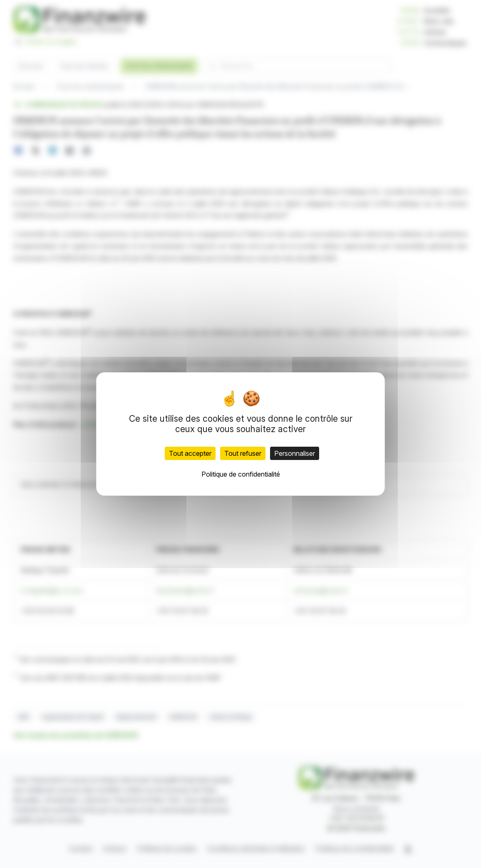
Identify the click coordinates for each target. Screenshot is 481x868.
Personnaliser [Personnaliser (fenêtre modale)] (295, 453)
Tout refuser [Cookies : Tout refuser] (243, 453)
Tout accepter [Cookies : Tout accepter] (190, 453)
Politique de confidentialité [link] (241, 474)
